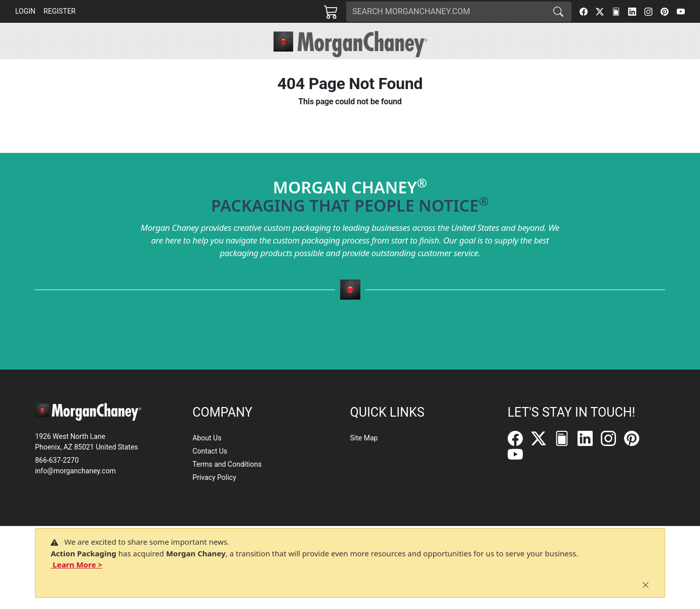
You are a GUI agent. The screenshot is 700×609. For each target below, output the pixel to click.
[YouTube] (681, 12)
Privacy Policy (214, 477)
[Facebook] (584, 12)
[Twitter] (600, 12)
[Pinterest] (665, 12)
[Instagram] (648, 12)
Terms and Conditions (227, 464)
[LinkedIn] (632, 12)
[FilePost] (616, 12)
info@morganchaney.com (75, 471)
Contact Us (210, 451)
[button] (203, 69)
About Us (207, 438)
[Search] (446, 12)
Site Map (364, 438)
